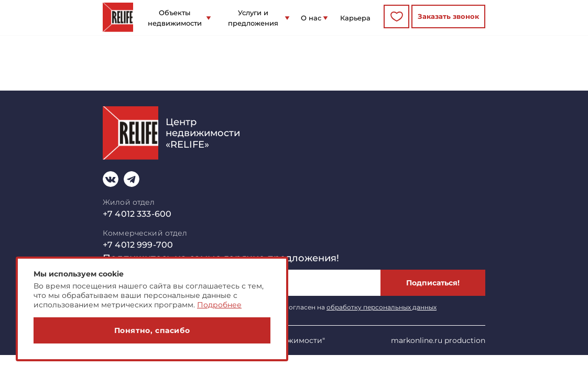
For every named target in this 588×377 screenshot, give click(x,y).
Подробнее (219, 305)
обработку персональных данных (382, 307)
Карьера (355, 18)
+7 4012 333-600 (137, 214)
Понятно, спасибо (152, 330)
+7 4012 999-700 (138, 245)
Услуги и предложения (253, 18)
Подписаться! (433, 283)
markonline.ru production (438, 340)
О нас (311, 18)
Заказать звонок (448, 16)
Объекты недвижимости (175, 18)
